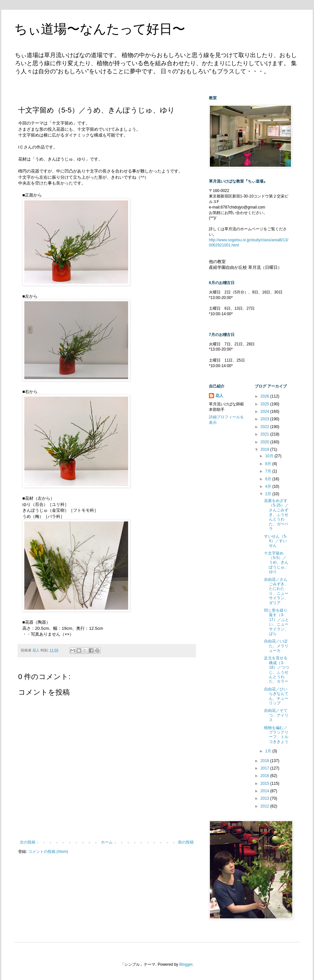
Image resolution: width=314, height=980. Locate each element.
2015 (265, 783)
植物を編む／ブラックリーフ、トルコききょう (276, 735)
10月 (270, 456)
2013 (265, 798)
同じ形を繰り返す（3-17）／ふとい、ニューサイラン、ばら (276, 622)
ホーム (107, 842)
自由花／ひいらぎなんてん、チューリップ (276, 696)
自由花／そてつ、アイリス (276, 715)
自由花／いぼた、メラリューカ (276, 646)
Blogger (186, 964)
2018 (265, 761)
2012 (265, 806)
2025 (265, 404)
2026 (265, 396)
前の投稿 (186, 842)
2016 (265, 776)
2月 (269, 494)
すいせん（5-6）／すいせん (276, 541)
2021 (265, 434)
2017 (265, 768)
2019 (265, 449)
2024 (265, 412)
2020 (265, 442)
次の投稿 (28, 842)
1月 (269, 751)
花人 (219, 396)
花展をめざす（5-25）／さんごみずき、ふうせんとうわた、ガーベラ (276, 515)
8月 (269, 464)
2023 (265, 419)
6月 (269, 479)
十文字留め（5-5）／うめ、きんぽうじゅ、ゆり (276, 563)
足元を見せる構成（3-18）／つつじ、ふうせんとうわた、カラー (276, 670)
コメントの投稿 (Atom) (48, 852)
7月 (269, 471)
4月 (269, 486)
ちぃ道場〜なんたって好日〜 (100, 29)
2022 (265, 427)
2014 (265, 791)
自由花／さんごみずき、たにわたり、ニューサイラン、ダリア (276, 591)
